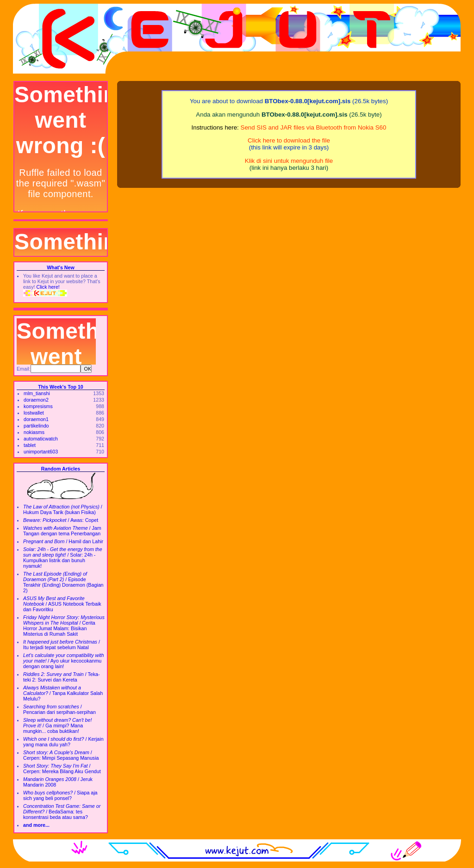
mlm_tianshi (37, 393)
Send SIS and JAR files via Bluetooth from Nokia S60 (314, 127)
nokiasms (34, 432)
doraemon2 (36, 400)
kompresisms (38, 406)
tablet (30, 445)
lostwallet (34, 413)
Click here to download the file (289, 140)
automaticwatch (41, 439)
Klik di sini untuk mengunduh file (289, 161)
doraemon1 (36, 419)
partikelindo (36, 426)
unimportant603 (41, 452)
